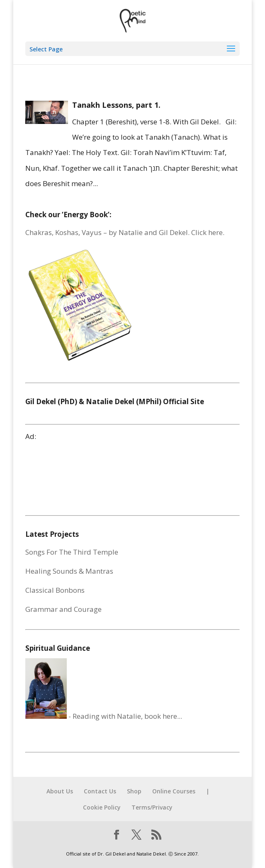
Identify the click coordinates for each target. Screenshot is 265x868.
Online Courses (174, 791)
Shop (134, 791)
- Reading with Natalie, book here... (104, 716)
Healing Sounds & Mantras (69, 571)
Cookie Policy (102, 807)
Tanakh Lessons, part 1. (116, 105)
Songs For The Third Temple (72, 552)
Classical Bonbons (55, 590)
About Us (60, 791)
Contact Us (100, 791)
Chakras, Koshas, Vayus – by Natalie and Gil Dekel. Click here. (125, 232)
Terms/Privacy (152, 807)
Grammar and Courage (63, 609)
